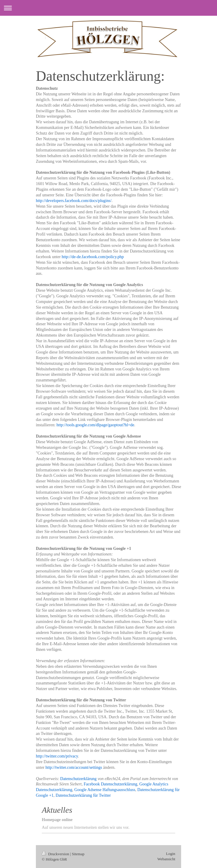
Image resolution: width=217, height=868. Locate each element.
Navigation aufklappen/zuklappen (108, 8)
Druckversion (56, 854)
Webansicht (166, 859)
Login (171, 854)
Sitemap (78, 854)
